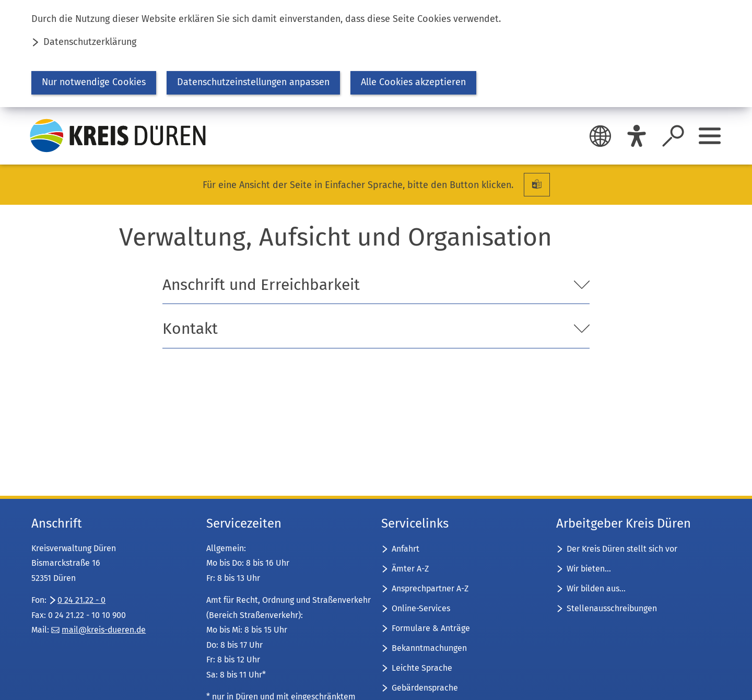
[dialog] (376, 54)
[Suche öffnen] (673, 136)
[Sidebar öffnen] (710, 136)
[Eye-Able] (637, 136)
